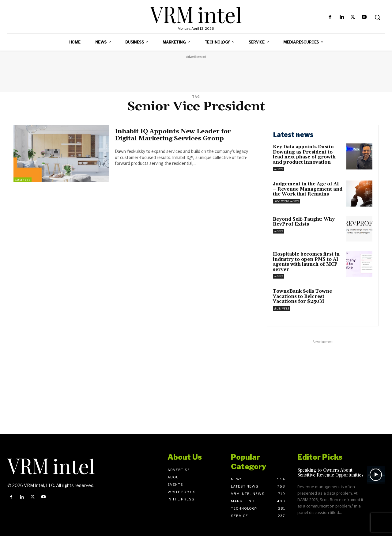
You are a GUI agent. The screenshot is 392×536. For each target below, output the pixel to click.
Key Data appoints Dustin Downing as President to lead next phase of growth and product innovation (304, 155)
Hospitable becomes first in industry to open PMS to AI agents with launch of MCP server (306, 262)
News (278, 169)
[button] (377, 17)
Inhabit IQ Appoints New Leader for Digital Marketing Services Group (174, 135)
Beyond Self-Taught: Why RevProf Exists (304, 222)
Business (23, 180)
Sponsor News (286, 201)
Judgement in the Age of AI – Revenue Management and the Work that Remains (308, 189)
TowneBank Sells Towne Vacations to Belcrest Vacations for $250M (302, 296)
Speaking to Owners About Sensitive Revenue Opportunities (330, 472)
